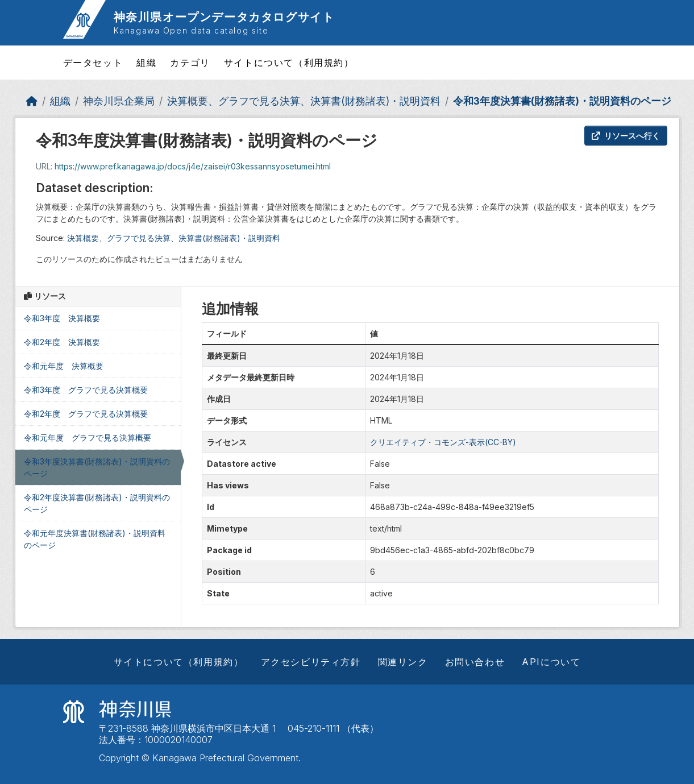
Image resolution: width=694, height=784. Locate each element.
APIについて (551, 662)
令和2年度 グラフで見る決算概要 (86, 414)
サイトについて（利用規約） (289, 63)
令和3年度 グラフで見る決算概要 (86, 390)
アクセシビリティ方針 (311, 662)
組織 (146, 63)
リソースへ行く (626, 136)
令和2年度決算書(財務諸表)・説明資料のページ (97, 503)
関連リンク (403, 662)
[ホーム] (32, 101)
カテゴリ (190, 63)
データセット (93, 63)
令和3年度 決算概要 (62, 318)
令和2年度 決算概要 (62, 342)
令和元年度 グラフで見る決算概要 (88, 437)
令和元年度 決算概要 (64, 366)
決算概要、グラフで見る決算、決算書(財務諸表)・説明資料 (304, 101)
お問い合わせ (475, 662)
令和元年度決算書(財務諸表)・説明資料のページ (95, 539)
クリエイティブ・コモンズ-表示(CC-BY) (443, 442)
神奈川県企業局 (119, 101)
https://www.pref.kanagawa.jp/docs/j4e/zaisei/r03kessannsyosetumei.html (193, 166)
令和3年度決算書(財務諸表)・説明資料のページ (562, 101)
